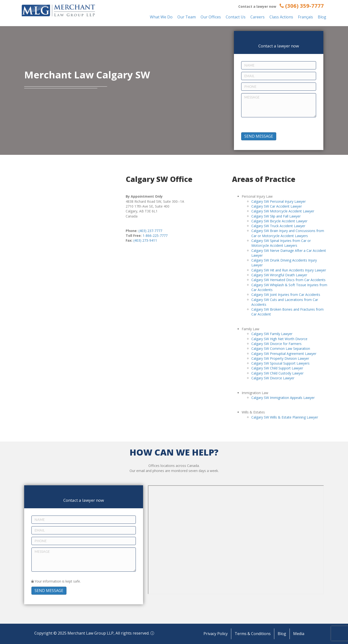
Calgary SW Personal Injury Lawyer (279, 201)
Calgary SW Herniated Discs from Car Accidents (288, 280)
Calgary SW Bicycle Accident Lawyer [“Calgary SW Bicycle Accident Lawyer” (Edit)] (279, 221)
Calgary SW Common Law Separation (281, 348)
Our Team (187, 17)
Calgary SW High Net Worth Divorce (279, 339)
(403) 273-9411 (145, 240)
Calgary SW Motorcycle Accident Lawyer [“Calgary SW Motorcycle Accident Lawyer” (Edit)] (283, 211)
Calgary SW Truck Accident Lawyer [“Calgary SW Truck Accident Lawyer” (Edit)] (278, 226)
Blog (322, 17)
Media (299, 634)
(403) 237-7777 (150, 231)
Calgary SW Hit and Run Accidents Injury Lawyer (289, 270)
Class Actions (281, 17)
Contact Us (236, 17)
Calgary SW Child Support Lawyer (277, 368)
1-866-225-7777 (155, 236)
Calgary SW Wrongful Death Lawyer (279, 275)
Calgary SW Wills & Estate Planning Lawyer (285, 417)
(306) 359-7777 (302, 6)
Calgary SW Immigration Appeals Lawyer (283, 398)
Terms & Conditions (253, 634)
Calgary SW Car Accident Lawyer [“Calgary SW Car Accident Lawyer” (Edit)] (277, 206)
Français (305, 17)
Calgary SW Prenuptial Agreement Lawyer (284, 354)
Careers (257, 17)
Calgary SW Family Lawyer (272, 334)
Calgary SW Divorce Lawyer (273, 378)
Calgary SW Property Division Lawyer (280, 358)
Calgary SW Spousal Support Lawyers (280, 363)
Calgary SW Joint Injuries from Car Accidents (286, 295)
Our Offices (211, 17)
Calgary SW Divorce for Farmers (276, 344)
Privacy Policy (216, 634)
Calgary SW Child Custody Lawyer (277, 373)
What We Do (161, 17)
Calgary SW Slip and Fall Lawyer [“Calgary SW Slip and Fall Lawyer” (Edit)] (276, 216)
